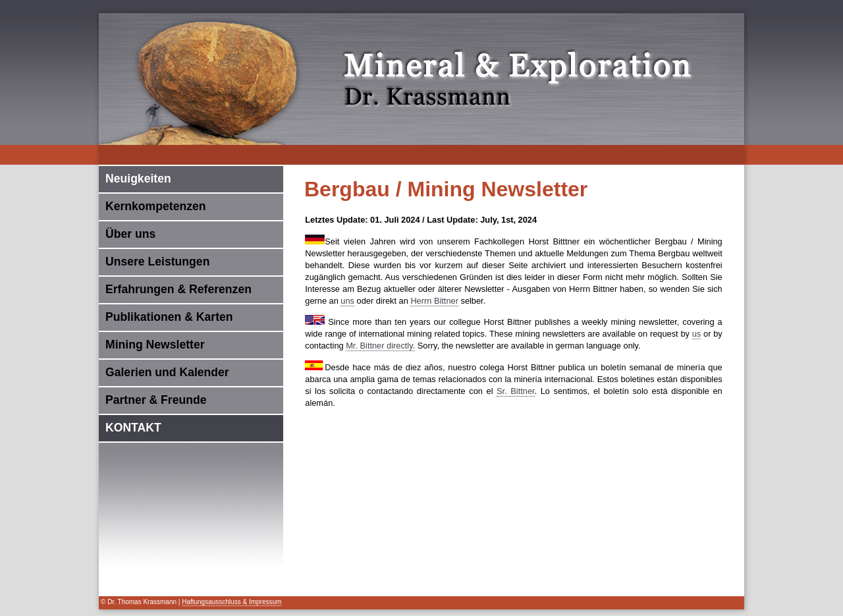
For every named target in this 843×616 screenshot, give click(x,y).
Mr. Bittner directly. (380, 346)
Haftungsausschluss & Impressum (231, 602)
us (697, 334)
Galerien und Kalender (167, 372)
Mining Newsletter (155, 345)
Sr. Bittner (516, 391)
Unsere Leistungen (157, 262)
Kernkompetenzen (156, 206)
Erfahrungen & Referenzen (178, 289)
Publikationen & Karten (169, 317)
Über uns (130, 234)
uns (347, 301)
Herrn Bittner (434, 301)
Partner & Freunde (156, 400)
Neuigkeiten (138, 179)
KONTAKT (133, 428)
